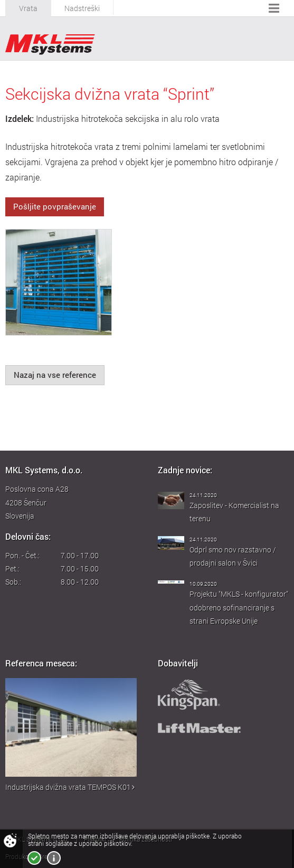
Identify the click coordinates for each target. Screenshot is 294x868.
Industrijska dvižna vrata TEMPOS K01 (70, 787)
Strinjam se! (34, 858)
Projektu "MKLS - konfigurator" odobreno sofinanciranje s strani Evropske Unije (239, 607)
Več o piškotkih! (54, 858)
